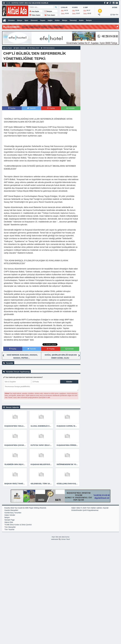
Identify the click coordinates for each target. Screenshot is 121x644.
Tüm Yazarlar (9, 529)
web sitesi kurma (64, 537)
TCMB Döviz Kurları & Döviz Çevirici (18, 525)
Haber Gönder (10, 515)
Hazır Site (55, 537)
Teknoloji (74, 20)
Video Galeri (35, 15)
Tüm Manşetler (10, 527)
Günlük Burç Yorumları (13, 513)
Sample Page (10, 520)
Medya (66, 20)
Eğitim (17, 48)
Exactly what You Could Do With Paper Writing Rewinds (25, 508)
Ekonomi (35, 20)
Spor (27, 20)
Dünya (20, 20)
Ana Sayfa (34, 11)
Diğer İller (114, 15)
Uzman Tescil (66, 539)
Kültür (58, 20)
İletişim (48, 11)
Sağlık (51, 20)
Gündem (12, 20)
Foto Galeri (50, 15)
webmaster (55, 539)
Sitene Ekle (9, 522)
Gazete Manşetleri (11, 510)
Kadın (83, 20)
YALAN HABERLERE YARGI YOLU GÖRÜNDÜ (45, 27)
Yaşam (43, 20)
